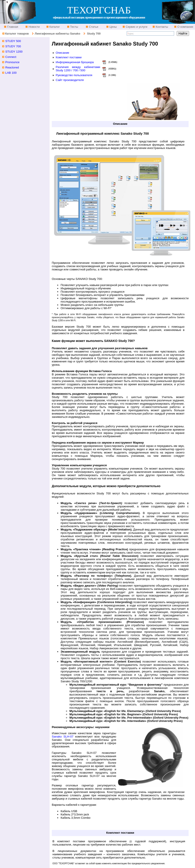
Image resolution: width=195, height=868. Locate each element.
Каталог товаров (17, 34)
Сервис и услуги (136, 27)
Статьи (93, 27)
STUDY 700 (13, 46)
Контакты (162, 27)
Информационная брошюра (75, 62)
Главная (12, 27)
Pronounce (12, 62)
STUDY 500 (13, 41)
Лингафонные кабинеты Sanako (58, 34)
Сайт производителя (70, 80)
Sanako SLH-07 (63, 737)
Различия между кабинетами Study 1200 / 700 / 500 (78, 69)
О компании (185, 27)
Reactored (12, 67)
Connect (11, 57)
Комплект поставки (69, 57)
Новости (34, 27)
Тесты (74, 27)
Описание (62, 53)
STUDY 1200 (14, 52)
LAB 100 (11, 73)
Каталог (54, 27)
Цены (113, 27)
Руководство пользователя (74, 75)
